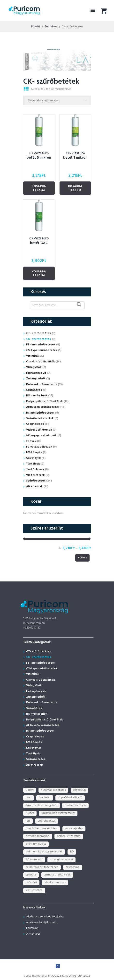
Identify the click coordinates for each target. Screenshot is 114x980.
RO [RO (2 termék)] (72, 852)
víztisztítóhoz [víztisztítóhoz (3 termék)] (34, 890)
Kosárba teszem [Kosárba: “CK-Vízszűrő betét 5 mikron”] (39, 188)
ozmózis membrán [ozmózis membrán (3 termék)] (38, 836)
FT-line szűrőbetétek (41, 345)
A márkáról (33, 934)
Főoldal (35, 27)
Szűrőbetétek (36, 481)
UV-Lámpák (34, 452)
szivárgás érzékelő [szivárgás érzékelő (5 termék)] (61, 859)
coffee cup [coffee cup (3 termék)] (80, 790)
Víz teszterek (35, 475)
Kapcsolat (32, 928)
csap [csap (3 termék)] (29, 798)
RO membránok (37, 396)
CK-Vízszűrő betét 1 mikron (75, 156)
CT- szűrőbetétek (39, 333)
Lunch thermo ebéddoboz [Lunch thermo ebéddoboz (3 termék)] (42, 829)
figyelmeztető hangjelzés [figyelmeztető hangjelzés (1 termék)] (42, 805)
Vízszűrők (33, 356)
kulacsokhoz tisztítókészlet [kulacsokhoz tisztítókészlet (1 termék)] (58, 813)
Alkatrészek (34, 487)
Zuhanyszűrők (36, 379)
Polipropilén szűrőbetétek (45, 401)
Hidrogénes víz (36, 373)
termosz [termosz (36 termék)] (31, 875)
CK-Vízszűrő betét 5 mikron (39, 156)
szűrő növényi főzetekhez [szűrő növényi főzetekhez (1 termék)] (42, 867)
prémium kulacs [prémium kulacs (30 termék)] (36, 844)
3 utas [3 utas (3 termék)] (30, 790)
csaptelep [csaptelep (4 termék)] (45, 798)
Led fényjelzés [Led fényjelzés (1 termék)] (47, 821)
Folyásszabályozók (39, 447)
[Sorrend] (57, 100)
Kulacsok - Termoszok (42, 384)
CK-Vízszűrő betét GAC (39, 241)
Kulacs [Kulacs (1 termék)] (30, 813)
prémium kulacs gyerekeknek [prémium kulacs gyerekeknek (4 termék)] (44, 852)
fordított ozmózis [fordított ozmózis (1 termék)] (75, 805)
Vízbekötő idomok (39, 430)
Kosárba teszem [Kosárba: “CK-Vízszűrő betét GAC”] (39, 274)
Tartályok (33, 464)
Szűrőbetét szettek (40, 418)
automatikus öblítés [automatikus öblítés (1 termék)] (53, 790)
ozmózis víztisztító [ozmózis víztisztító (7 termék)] (69, 836)
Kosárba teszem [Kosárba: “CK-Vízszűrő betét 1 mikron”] (75, 188)
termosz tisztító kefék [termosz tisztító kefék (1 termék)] (57, 875)
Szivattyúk (34, 458)
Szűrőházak (34, 390)
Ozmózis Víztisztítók (41, 362)
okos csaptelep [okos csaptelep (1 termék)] (74, 829)
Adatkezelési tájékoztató (41, 923)
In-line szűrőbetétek (40, 413)
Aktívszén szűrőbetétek (43, 407)
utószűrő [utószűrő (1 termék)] (31, 882)
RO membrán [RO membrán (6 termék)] (34, 859)
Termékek (51, 27)
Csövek (31, 441)
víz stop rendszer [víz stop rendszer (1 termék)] (55, 882)
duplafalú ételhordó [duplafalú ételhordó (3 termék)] (70, 798)
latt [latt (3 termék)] (28, 821)
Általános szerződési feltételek (45, 917)
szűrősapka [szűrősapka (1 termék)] (73, 867)
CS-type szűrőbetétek (42, 350)
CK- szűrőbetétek (39, 339)
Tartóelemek (35, 469)
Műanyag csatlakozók (41, 435)
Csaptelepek (35, 424)
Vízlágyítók (34, 367)
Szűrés (82, 558)
